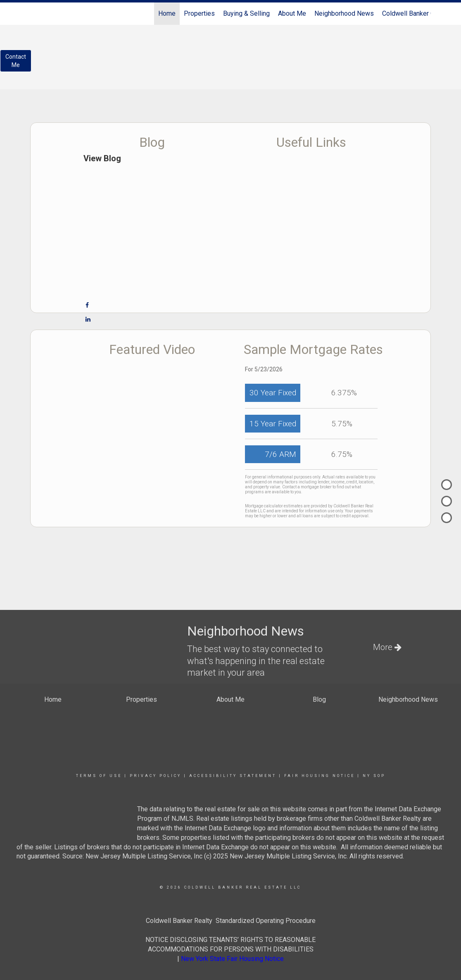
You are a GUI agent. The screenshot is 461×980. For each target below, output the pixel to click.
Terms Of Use (99, 776)
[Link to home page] (34, 14)
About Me (292, 13)
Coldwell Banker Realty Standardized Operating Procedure (231, 921)
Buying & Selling (246, 13)
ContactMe (16, 61)
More (387, 647)
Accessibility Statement (233, 776)
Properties (199, 13)
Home (167, 13)
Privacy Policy (156, 776)
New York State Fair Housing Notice (232, 959)
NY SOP (374, 776)
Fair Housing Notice (320, 776)
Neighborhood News (344, 13)
